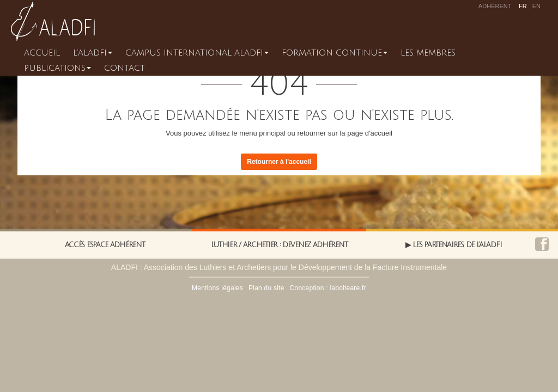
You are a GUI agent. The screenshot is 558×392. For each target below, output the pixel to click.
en (536, 6)
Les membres (428, 53)
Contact (125, 68)
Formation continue (335, 53)
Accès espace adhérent (105, 245)
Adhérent (495, 6)
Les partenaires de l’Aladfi (457, 245)
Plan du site (266, 288)
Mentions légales (217, 288)
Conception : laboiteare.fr (328, 288)
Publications (57, 68)
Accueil (42, 53)
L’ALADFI (93, 53)
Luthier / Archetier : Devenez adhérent (279, 245)
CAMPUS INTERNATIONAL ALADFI (197, 53)
